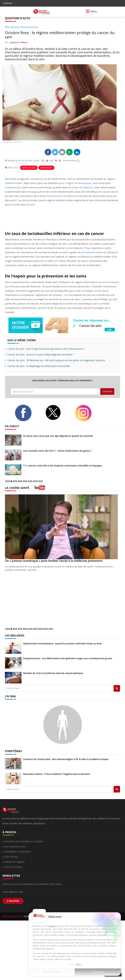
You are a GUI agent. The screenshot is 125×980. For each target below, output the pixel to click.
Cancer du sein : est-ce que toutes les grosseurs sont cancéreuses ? (46, 349)
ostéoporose (13, 187)
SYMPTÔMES (13, 751)
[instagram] (88, 413)
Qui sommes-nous (15, 846)
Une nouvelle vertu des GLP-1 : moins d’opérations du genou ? (57, 451)
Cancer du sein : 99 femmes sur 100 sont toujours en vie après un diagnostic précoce (56, 360)
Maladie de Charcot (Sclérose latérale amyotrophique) (53, 673)
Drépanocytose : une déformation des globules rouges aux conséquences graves (68, 658)
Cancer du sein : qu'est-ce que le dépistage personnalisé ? (40, 354)
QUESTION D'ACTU (18, 18)
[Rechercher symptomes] (117, 789)
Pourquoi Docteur (13, 916)
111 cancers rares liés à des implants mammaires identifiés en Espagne (62, 466)
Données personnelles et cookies (24, 841)
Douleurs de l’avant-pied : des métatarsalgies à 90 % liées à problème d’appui (66, 759)
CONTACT (8, 3)
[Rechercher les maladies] (117, 688)
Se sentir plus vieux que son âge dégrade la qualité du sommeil (58, 436)
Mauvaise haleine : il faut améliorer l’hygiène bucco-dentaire (57, 774)
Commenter (71, 160)
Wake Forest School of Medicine (58, 196)
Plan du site (11, 857)
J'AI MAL (11, 696)
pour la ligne (66, 183)
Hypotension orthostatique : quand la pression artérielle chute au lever (63, 643)
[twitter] (58, 412)
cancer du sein (29, 168)
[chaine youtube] (40, 489)
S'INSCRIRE (13, 901)
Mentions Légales (15, 862)
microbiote (112, 282)
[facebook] (28, 413)
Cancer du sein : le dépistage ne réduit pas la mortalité (39, 366)
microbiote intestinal (94, 252)
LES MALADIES (15, 635)
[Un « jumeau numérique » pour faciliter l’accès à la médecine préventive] (62, 527)
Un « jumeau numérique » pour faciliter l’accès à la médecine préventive (54, 561)
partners (53, 926)
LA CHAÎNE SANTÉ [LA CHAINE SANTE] (17, 488)
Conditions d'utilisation (18, 851)
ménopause (84, 183)
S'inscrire (107, 391)
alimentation (46, 168)
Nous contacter (13, 867)
